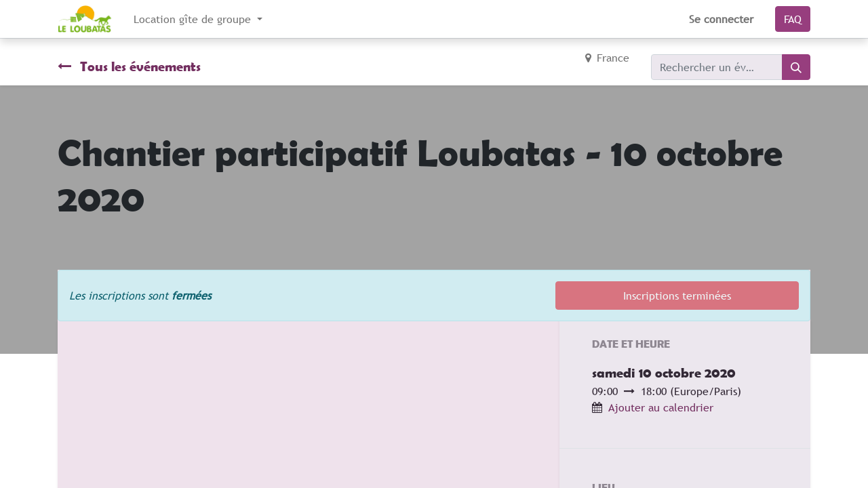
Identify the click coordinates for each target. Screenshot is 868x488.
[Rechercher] (796, 67)
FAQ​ (793, 19)
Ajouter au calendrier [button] (661, 407)
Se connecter (721, 19)
